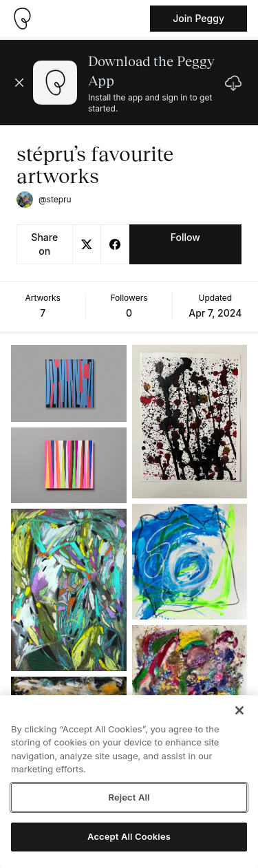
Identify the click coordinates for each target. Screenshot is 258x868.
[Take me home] (22, 19)
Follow (185, 237)
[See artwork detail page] (69, 383)
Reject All (129, 797)
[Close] (239, 710)
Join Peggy (198, 18)
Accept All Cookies (129, 836)
